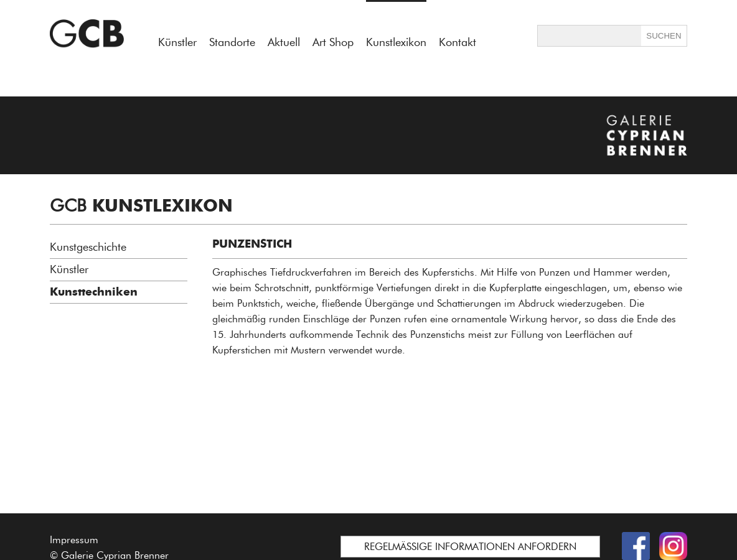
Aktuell (284, 42)
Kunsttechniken (94, 292)
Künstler (177, 42)
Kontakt (458, 42)
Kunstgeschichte (88, 247)
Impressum (74, 540)
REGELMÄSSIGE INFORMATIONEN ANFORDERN (470, 547)
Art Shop (333, 42)
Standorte (232, 42)
